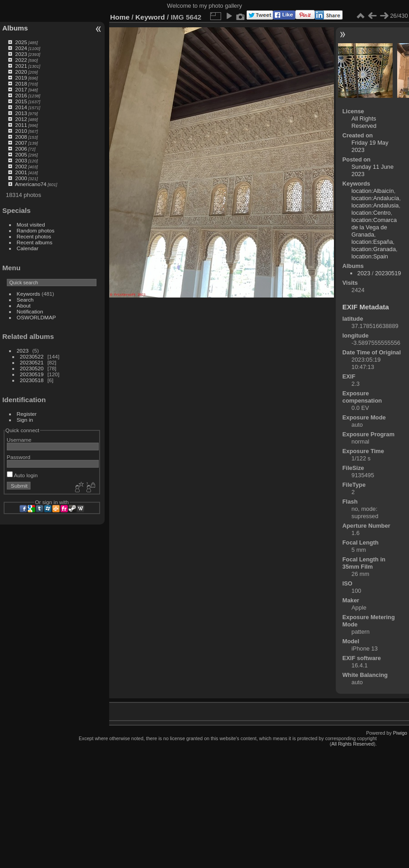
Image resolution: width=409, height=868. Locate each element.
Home (120, 17)
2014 (21, 107)
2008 (21, 137)
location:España (372, 242)
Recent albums (35, 242)
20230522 (32, 356)
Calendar (28, 248)
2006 (21, 149)
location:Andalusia (375, 205)
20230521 (32, 362)
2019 (21, 78)
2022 (21, 60)
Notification (30, 311)
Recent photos (34, 236)
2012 (21, 119)
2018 (21, 83)
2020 (21, 72)
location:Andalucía (376, 198)
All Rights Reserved (364, 122)
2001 (21, 172)
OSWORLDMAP (36, 317)
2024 (21, 48)
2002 (21, 166)
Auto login (22, 475)
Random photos (36, 230)
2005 (21, 154)
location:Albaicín (373, 191)
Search (25, 300)
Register (27, 414)
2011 (21, 125)
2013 (21, 113)
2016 (21, 95)
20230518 (32, 380)
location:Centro (371, 213)
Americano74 (31, 184)
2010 (21, 131)
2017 (21, 89)
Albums (15, 28)
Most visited (31, 225)
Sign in (25, 420)
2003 (21, 160)
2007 (21, 143)
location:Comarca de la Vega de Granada (374, 227)
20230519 (32, 374)
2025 (21, 42)
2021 (21, 66)
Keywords (29, 294)
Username (19, 440)
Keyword (150, 17)
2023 (21, 54)
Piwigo (400, 733)
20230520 (32, 368)
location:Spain (370, 256)
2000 (21, 178)
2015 (21, 101)
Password (19, 457)
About (24, 305)
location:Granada (374, 249)
